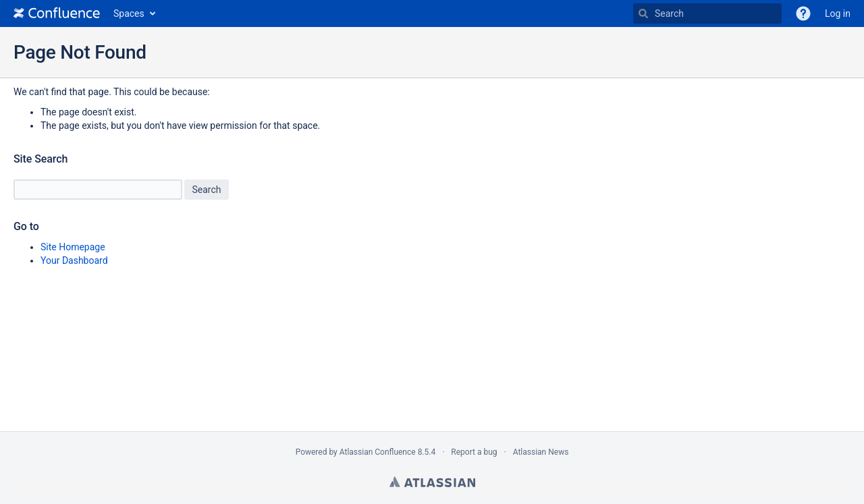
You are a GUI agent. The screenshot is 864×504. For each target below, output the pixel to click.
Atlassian (432, 482)
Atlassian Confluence (378, 452)
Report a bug (474, 452)
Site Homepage (73, 247)
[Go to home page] (57, 13)
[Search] (643, 13)
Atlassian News (541, 452)
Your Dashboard (74, 260)
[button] (803, 13)
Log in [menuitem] (838, 13)
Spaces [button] (129, 13)
